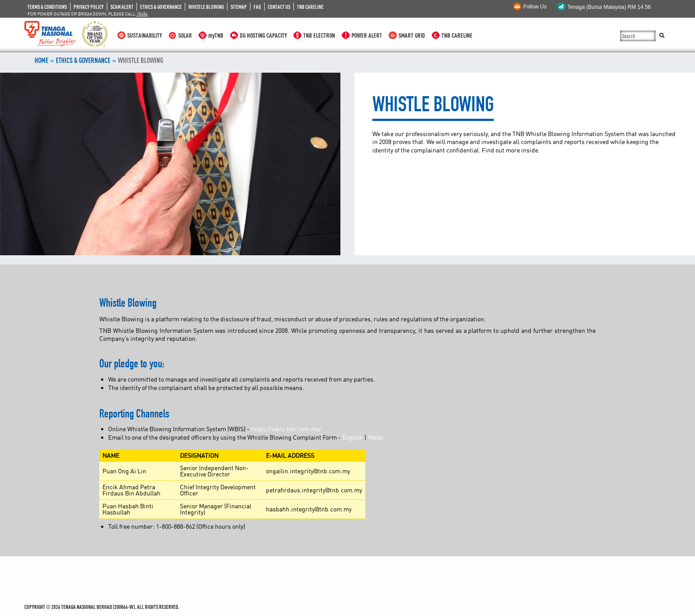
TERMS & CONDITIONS (47, 7)
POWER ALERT (367, 35)
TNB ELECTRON (319, 35)
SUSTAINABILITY (144, 35)
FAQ (257, 7)
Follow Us (535, 7)
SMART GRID (412, 35)
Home (41, 60)
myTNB (216, 35)
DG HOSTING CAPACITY (263, 35)
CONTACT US (279, 7)
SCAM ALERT (122, 7)
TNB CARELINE (310, 7)
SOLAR (185, 35)
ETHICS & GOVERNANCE (161, 7)
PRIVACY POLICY (89, 7)
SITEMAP (239, 7)
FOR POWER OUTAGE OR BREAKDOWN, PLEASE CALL (88, 14)
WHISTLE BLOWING (206, 7)
